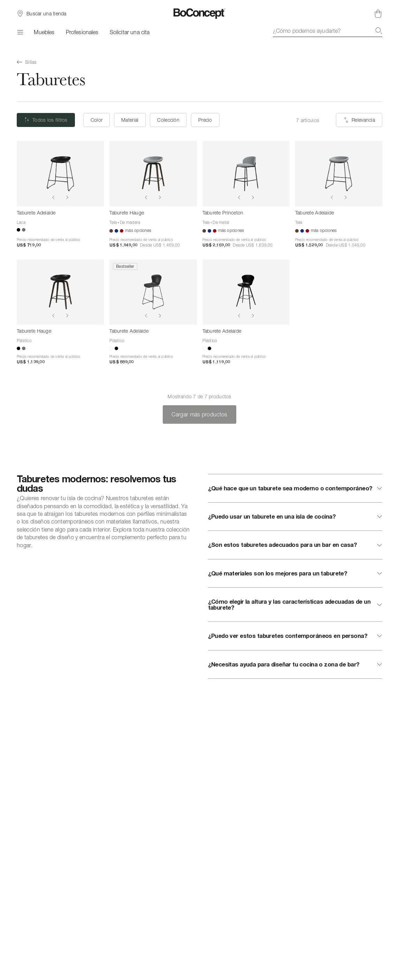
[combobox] (328, 31)
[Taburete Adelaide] (60, 174)
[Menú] (20, 32)
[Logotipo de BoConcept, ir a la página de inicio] (199, 14)
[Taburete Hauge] (153, 174)
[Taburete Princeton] (246, 174)
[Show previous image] (53, 197)
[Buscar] (379, 31)
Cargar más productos (199, 414)
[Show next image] (67, 197)
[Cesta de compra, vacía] (378, 14)
